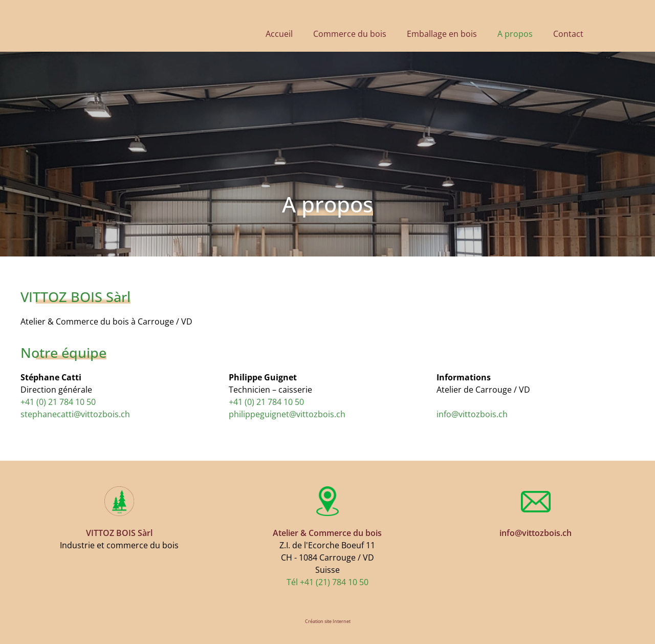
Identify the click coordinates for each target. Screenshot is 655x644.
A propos (515, 34)
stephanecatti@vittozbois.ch (75, 414)
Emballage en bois (442, 34)
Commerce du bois (350, 34)
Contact (568, 34)
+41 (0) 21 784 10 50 (58, 402)
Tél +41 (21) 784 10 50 (327, 582)
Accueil (279, 34)
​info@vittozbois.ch (472, 414)
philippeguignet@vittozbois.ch (287, 414)
